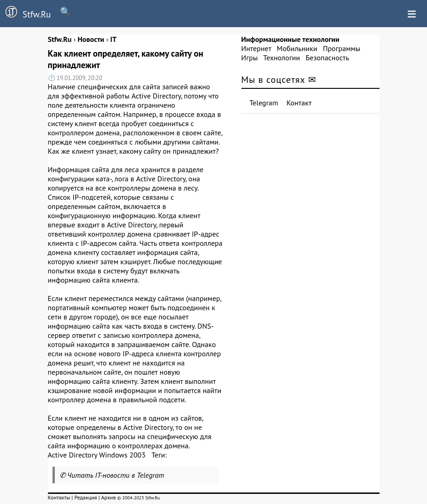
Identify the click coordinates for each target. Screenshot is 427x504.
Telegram (264, 103)
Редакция (85, 497)
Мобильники (297, 48)
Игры (250, 58)
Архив (108, 497)
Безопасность (328, 58)
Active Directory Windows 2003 (97, 455)
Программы (342, 48)
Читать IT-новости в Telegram (116, 475)
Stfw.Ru (25, 13)
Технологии (281, 58)
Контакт (299, 103)
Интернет (256, 48)
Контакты (59, 497)
